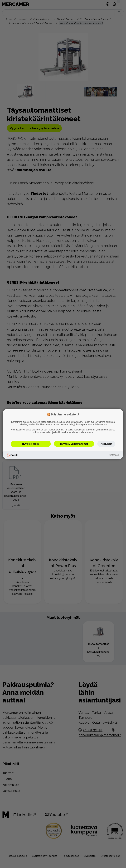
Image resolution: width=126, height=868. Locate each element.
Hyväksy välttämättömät (74, 444)
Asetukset (106, 444)
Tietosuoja (114, 455)
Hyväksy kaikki (31, 444)
